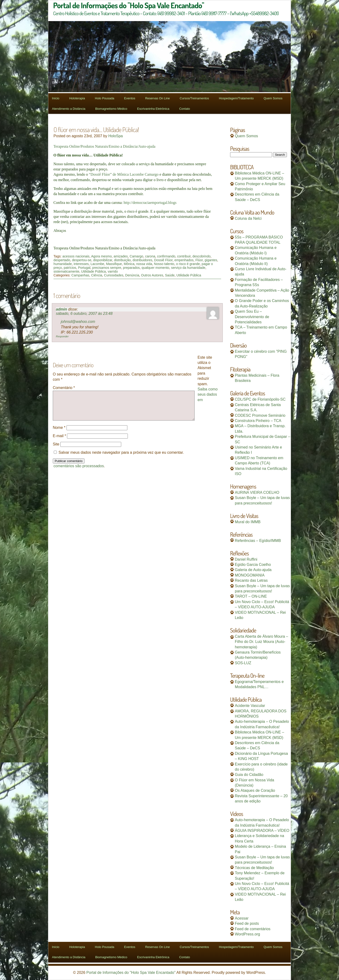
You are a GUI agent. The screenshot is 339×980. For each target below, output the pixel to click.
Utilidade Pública (94, 271)
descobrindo (201, 256)
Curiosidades (114, 275)
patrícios (70, 268)
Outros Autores (152, 275)
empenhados (184, 260)
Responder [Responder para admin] (62, 336)
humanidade (63, 264)
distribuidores (142, 260)
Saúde (170, 275)
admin (61, 309)
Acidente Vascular (250, 706)
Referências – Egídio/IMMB (258, 541)
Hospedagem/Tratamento (236, 98)
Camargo (137, 256)
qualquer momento (155, 268)
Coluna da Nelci (248, 218)
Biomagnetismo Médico (111, 109)
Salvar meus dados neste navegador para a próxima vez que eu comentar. (121, 458)
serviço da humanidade (188, 268)
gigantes (211, 260)
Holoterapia (77, 98)
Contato (185, 109)
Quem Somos (273, 98)
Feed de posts (247, 923)
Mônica (129, 264)
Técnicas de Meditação (254, 868)
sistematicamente (66, 271)
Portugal (84, 268)
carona (150, 256)
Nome (59, 433)
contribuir (184, 256)
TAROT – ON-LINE (251, 596)
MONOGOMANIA (250, 575)
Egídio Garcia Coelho (253, 565)
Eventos (130, 98)
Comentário (64, 388)
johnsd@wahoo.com (78, 322)
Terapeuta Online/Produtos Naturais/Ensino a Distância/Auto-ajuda (105, 146)
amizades (121, 256)
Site (56, 450)
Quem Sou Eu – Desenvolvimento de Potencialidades (252, 317)
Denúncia (132, 275)
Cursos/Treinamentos (194, 98)
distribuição (122, 260)
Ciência (97, 275)
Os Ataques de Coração (255, 790)
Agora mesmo (101, 256)
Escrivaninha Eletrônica (153, 109)
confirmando (166, 256)
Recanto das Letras (251, 580)
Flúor (199, 260)
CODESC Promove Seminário (260, 415)
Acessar (242, 918)
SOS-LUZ (243, 663)
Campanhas (80, 275)
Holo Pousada (105, 98)
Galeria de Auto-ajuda (253, 570)
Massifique (114, 264)
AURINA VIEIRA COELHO (257, 492)
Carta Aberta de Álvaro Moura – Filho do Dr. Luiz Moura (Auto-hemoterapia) (261, 642)
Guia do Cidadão (249, 775)
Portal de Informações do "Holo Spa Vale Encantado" (131, 973)
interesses (81, 264)
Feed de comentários (253, 929)
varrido (113, 271)
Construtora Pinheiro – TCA (258, 421)
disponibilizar (103, 260)
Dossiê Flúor (163, 260)
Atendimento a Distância (69, 109)
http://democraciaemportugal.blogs (150, 203)
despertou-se (82, 260)
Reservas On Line (157, 98)
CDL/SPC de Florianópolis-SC (260, 399)
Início (56, 98)
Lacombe (98, 264)
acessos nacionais (76, 256)
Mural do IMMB (248, 522)
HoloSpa (115, 136)
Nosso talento (164, 264)
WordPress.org (247, 934)
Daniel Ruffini (246, 559)
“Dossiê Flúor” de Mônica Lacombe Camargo (124, 174)
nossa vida (144, 264)
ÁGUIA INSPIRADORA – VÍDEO (262, 831)
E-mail (59, 442)
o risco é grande (188, 264)
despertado (62, 260)
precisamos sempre (107, 268)
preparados (132, 268)
